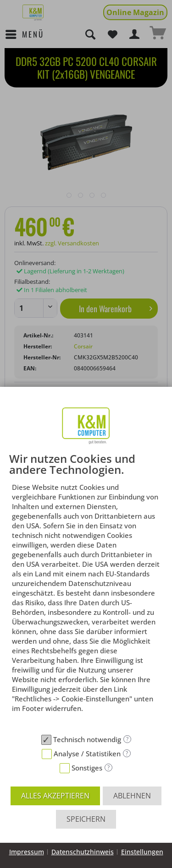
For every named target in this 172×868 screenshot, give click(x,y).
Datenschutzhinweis (83, 852)
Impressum (27, 852)
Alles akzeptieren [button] (55, 796)
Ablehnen (132, 796)
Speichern (86, 819)
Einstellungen (142, 852)
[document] (86, 591)
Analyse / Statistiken (87, 754)
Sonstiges (87, 768)
